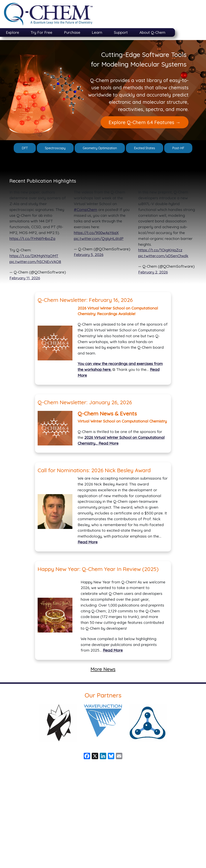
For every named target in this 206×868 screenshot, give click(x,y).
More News (103, 669)
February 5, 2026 (89, 255)
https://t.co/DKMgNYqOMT (34, 256)
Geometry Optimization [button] (100, 148)
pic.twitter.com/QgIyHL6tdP (99, 239)
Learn (97, 32)
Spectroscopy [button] (55, 148)
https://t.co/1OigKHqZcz (160, 250)
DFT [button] (25, 148)
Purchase (72, 32)
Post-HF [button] (178, 148)
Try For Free (41, 32)
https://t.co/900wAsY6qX (96, 233)
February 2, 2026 (153, 272)
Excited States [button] (145, 148)
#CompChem (85, 210)
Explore (12, 32)
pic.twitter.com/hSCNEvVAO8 (35, 262)
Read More (109, 443)
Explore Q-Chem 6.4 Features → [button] (145, 122)
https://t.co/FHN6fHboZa (32, 239)
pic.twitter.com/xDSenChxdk (163, 256)
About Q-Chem (152, 32)
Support (121, 32)
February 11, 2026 (25, 278)
